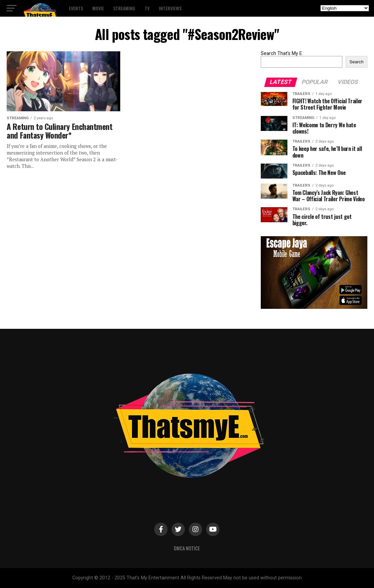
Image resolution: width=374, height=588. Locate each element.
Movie (98, 8)
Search (356, 62)
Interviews (170, 8)
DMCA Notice (187, 548)
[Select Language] (345, 8)
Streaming (124, 8)
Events (76, 8)
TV (147, 8)
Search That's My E (281, 53)
